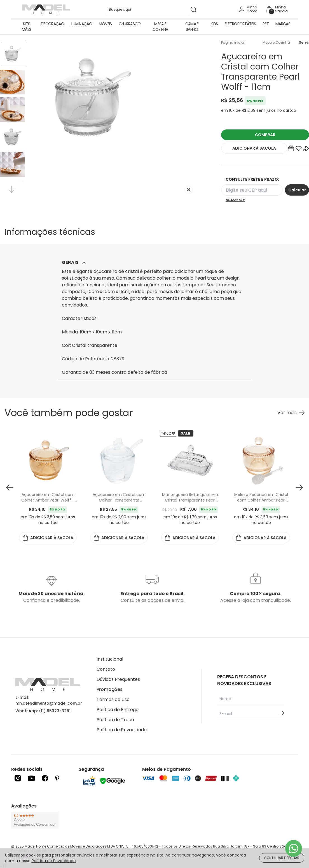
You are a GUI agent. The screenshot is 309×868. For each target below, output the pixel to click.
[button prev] (10, 488)
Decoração (52, 24)
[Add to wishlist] (299, 150)
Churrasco (130, 24)
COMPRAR (265, 135)
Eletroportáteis (240, 24)
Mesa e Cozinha (160, 27)
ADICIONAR (254, 148)
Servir (304, 43)
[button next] (299, 488)
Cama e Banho (192, 27)
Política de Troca (115, 720)
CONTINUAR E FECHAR (282, 858)
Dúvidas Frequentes (118, 679)
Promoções (110, 689)
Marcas (283, 24)
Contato (106, 669)
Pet (266, 24)
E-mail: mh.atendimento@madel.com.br (49, 700)
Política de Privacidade (122, 730)
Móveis (105, 24)
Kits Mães (26, 27)
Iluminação (81, 24)
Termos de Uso (113, 699)
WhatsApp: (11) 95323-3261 (43, 711)
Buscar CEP (235, 200)
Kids (214, 24)
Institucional (110, 659)
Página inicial (233, 43)
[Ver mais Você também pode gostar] (291, 413)
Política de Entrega (118, 710)
